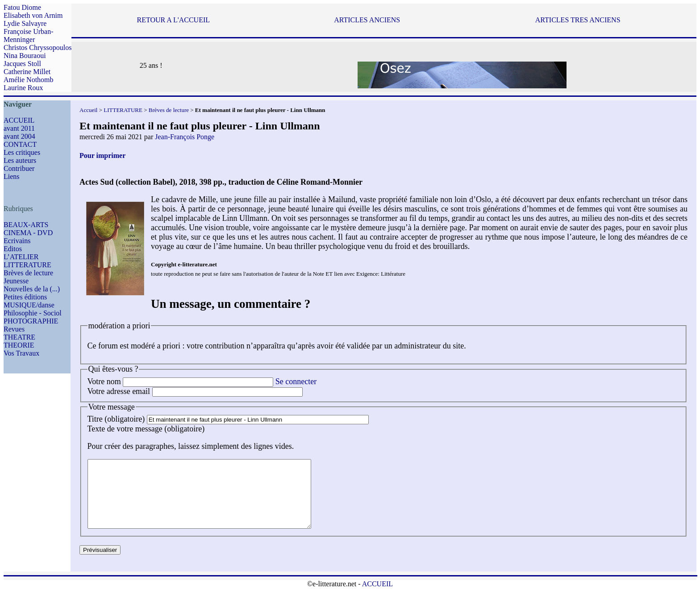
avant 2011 (19, 128)
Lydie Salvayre (25, 23)
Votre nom (104, 381)
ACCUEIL (19, 120)
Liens (12, 176)
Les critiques (22, 152)
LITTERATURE (27, 265)
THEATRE (19, 337)
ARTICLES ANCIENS (367, 20)
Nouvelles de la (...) (32, 289)
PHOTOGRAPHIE (31, 321)
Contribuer (19, 168)
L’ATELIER (21, 257)
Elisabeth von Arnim (33, 15)
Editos (13, 249)
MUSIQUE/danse (29, 305)
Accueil (88, 110)
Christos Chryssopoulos (37, 48)
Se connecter (296, 381)
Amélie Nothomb (29, 80)
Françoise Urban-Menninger (29, 35)
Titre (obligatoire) (116, 419)
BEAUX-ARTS (26, 225)
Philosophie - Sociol (33, 313)
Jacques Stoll (22, 64)
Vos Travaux (21, 353)
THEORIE (19, 345)
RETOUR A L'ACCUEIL (173, 20)
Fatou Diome (22, 7)
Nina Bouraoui (25, 56)
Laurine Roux (23, 88)
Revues (14, 329)
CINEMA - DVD (28, 233)
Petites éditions (25, 297)
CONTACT (20, 144)
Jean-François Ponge (185, 137)
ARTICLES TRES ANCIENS (578, 20)
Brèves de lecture (28, 273)
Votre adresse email (119, 391)
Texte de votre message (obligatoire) (146, 429)
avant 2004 (19, 136)
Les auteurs (20, 160)
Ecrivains (17, 241)
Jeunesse (16, 281)
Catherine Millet (27, 72)
